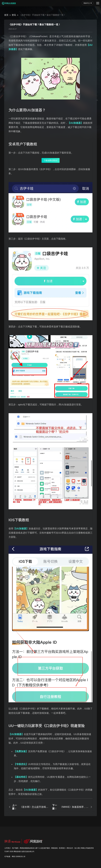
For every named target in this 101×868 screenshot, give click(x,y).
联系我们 (62, 848)
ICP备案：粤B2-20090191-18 (15, 857)
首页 (6, 15)
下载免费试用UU (50, 160)
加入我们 (78, 848)
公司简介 (8, 848)
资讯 (14, 15)
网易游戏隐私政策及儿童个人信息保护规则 (35, 848)
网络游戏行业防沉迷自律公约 (24, 852)
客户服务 (15, 848)
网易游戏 (54, 848)
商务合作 (70, 848)
